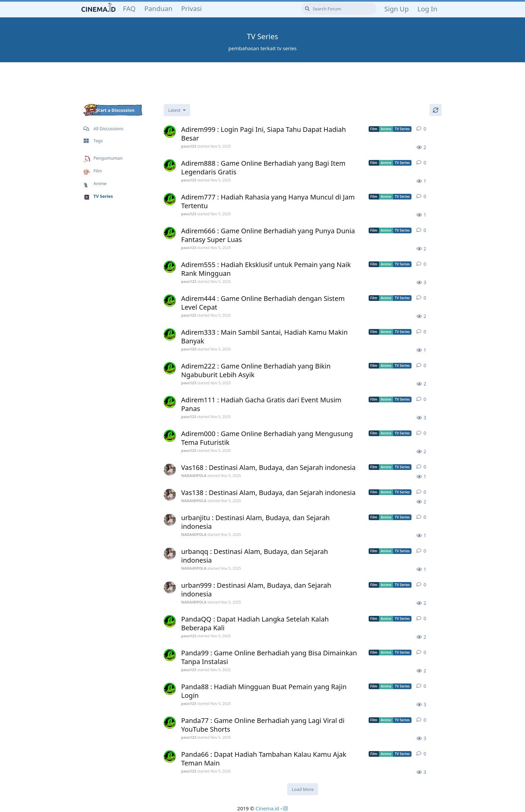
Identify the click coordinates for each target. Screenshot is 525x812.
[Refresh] (436, 110)
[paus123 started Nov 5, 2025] (170, 132)
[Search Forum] (339, 9)
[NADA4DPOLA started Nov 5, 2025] (170, 470)
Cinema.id (267, 808)
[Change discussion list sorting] (177, 110)
